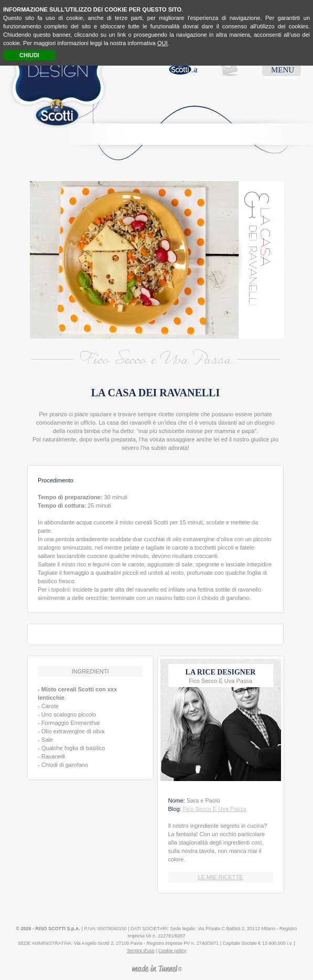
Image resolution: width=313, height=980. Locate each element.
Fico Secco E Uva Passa (215, 809)
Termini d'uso (141, 951)
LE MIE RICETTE (220, 877)
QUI (163, 43)
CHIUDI (29, 55)
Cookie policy (172, 951)
